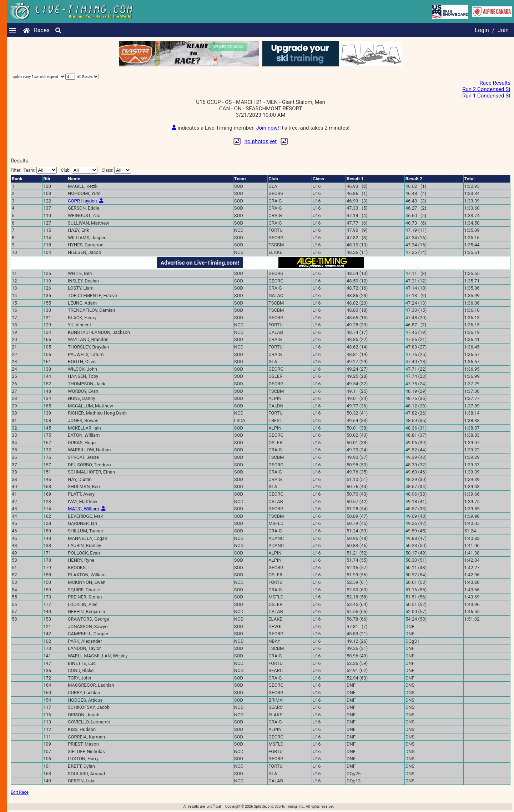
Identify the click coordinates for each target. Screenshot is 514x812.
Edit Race (20, 792)
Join (503, 30)
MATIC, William (83, 509)
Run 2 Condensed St (486, 89)
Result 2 (414, 179)
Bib (47, 179)
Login (482, 30)
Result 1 (355, 179)
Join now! (267, 128)
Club (273, 179)
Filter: (34, 170)
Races (42, 30)
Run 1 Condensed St (486, 96)
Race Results (495, 83)
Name (74, 179)
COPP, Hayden (82, 201)
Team (240, 179)
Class (318, 179)
